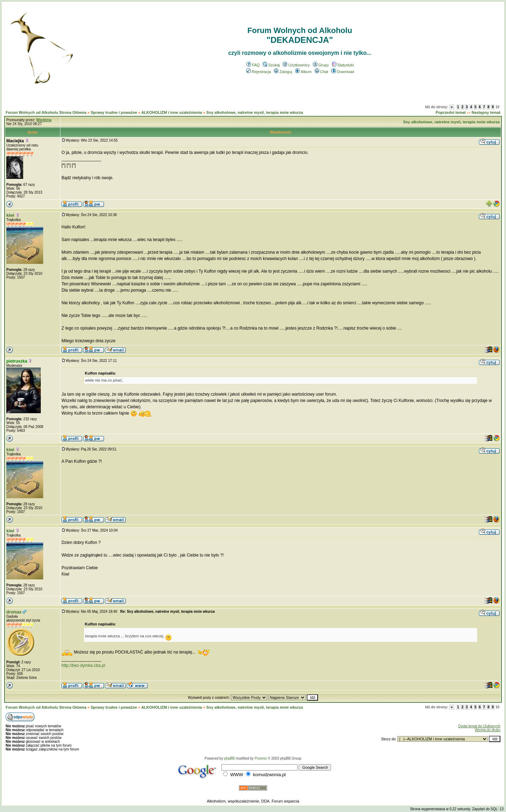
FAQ (253, 65)
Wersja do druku (488, 730)
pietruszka (17, 361)
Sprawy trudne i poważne (114, 112)
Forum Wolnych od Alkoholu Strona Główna (46, 112)
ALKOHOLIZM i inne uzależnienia (172, 112)
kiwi (10, 215)
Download (343, 72)
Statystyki (343, 65)
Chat (322, 72)
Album (303, 72)
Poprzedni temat (451, 112)
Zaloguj (283, 72)
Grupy (321, 65)
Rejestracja (259, 72)
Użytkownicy (296, 65)
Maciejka (15, 141)
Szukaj (271, 65)
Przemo (261, 758)
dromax (14, 612)
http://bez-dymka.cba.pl (83, 665)
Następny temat (486, 112)
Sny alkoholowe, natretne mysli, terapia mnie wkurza (255, 112)
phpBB (229, 758)
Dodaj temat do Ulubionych (479, 726)
